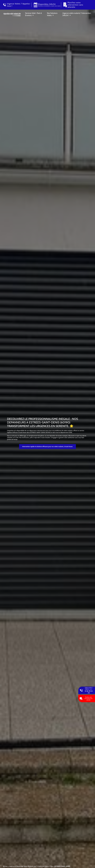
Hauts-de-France (43, 866)
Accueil (5, 866)
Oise (52, 866)
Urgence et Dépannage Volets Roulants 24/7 (23, 866)
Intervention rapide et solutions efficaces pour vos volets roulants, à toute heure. (48, 447)
